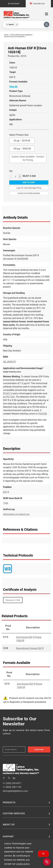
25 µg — (22, 140)
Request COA (13, 600)
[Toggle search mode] (12, 24)
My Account (14, 4)
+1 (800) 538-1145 (12, 787)
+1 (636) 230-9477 (12, 783)
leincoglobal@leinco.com (15, 791)
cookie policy (23, 864)
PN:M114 (8, 393)
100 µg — (22, 148)
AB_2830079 (9, 362)
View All (13, 87)
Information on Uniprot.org (16, 514)
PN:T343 (10, 397)
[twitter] (9, 778)
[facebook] (4, 778)
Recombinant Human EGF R (30, 648)
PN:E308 (42, 414)
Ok (43, 854)
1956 (6, 503)
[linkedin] (14, 778)
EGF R (6, 492)
